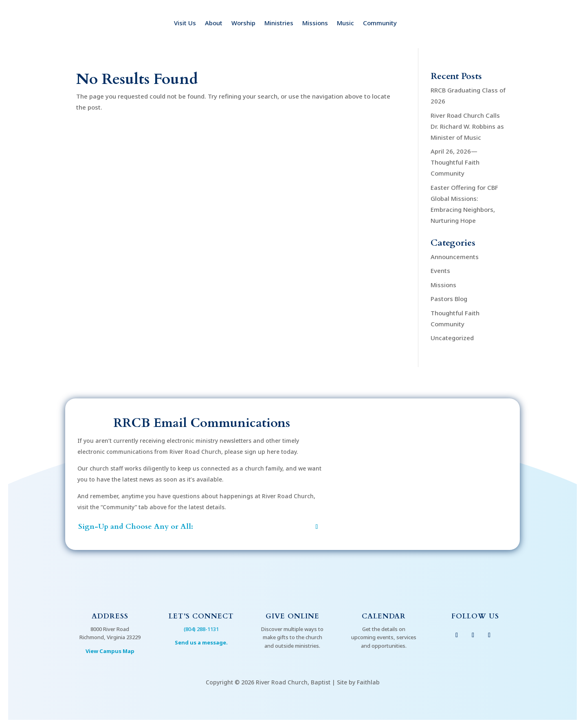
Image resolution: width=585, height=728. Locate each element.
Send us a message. (201, 642)
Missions (315, 23)
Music (345, 23)
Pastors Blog (449, 299)
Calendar (384, 616)
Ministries (279, 23)
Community (380, 23)
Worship (243, 23)
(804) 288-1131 (201, 629)
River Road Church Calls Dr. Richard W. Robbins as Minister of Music (467, 126)
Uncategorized (452, 338)
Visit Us (185, 23)
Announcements (455, 257)
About (214, 23)
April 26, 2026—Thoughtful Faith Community (455, 162)
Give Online (292, 616)
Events (440, 271)
